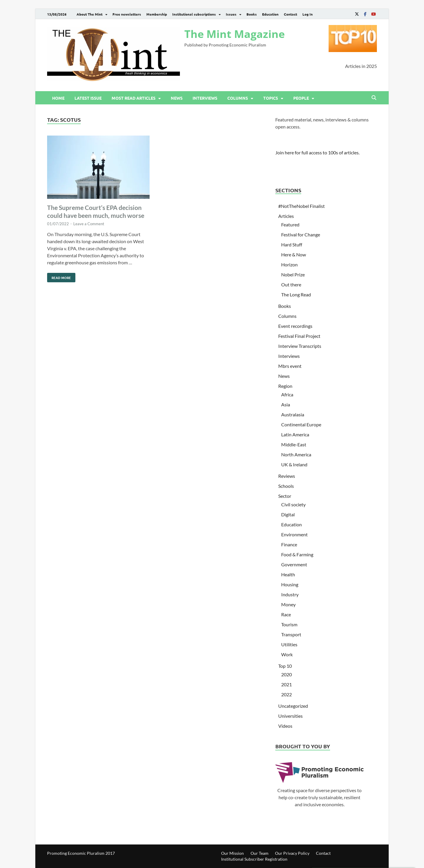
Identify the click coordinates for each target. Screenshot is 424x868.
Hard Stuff (292, 244)
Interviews (205, 98)
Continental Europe (301, 424)
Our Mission (232, 853)
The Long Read (296, 294)
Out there (291, 284)
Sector (285, 496)
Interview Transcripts (300, 346)
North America (296, 454)
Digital (288, 514)
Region (285, 386)
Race (286, 614)
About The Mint (90, 14)
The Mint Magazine (235, 34)
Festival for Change (301, 234)
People (301, 98)
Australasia (293, 414)
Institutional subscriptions (194, 14)
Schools (286, 486)
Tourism (289, 624)
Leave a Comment (89, 224)
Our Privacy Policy (292, 853)
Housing (290, 584)
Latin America (295, 434)
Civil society (293, 504)
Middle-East (294, 444)
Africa (287, 394)
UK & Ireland (294, 464)
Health (288, 574)
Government (294, 564)
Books (252, 14)
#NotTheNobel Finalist (302, 206)
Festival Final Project (299, 336)
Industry (290, 594)
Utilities (289, 644)
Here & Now (294, 254)
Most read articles (134, 98)
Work (287, 654)
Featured (290, 224)
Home (58, 98)
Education (270, 14)
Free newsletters (127, 14)
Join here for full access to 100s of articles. (317, 152)
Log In (308, 14)
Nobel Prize (293, 274)
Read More (59, 276)
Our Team (260, 853)
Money (288, 604)
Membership (157, 14)
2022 (286, 694)
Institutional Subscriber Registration (254, 859)
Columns (238, 98)
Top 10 (285, 666)
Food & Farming (297, 554)
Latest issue (88, 98)
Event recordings (295, 326)
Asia (286, 404)
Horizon (289, 264)
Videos (285, 726)
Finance (289, 544)
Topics (271, 98)
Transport (291, 634)
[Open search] (374, 98)
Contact (290, 14)
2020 (286, 674)
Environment (294, 534)
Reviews (287, 476)
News (177, 98)
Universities (290, 716)
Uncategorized (293, 706)
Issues (231, 14)
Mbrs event (290, 366)
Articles (286, 216)
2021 (286, 684)
